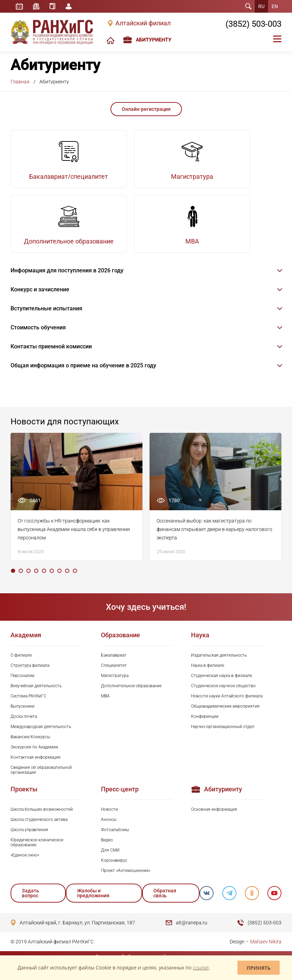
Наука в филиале (208, 673)
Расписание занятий (19, 6)
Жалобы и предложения (93, 901)
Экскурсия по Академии (34, 755)
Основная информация (214, 817)
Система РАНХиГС (28, 704)
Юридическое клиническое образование (37, 850)
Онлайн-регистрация (146, 109)
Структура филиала (30, 673)
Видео (107, 848)
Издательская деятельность (219, 663)
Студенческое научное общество (223, 694)
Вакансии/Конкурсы (30, 745)
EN (275, 6)
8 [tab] (67, 578)
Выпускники (23, 714)
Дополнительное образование (131, 694)
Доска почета (24, 724)
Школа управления (29, 837)
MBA (105, 704)
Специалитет (114, 673)
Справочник (53, 6)
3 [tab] (28, 578)
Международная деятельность (41, 734)
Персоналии (23, 683)
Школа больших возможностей (42, 817)
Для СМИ (110, 858)
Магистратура (115, 683)
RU (261, 6)
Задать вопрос (30, 901)
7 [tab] (59, 578)
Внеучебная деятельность (36, 694)
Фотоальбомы (115, 837)
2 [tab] (21, 578)
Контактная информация (36, 765)
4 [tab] (36, 578)
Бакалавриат (114, 663)
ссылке (201, 968)
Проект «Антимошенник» (126, 878)
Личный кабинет (70, 6)
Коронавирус (114, 868)
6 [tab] (52, 578)
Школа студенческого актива (39, 827)
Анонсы (109, 827)
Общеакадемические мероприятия (225, 714)
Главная (20, 82)
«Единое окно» (25, 863)
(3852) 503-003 (253, 24)
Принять (259, 968)
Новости (109, 817)
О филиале (21, 663)
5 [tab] (44, 578)
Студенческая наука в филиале (221, 683)
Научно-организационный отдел (223, 734)
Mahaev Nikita (266, 949)
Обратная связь (164, 901)
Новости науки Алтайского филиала (227, 704)
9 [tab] (75, 578)
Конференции (205, 724)
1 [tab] (13, 578)
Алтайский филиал (143, 23)
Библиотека (37, 6)
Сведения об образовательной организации (41, 778)
